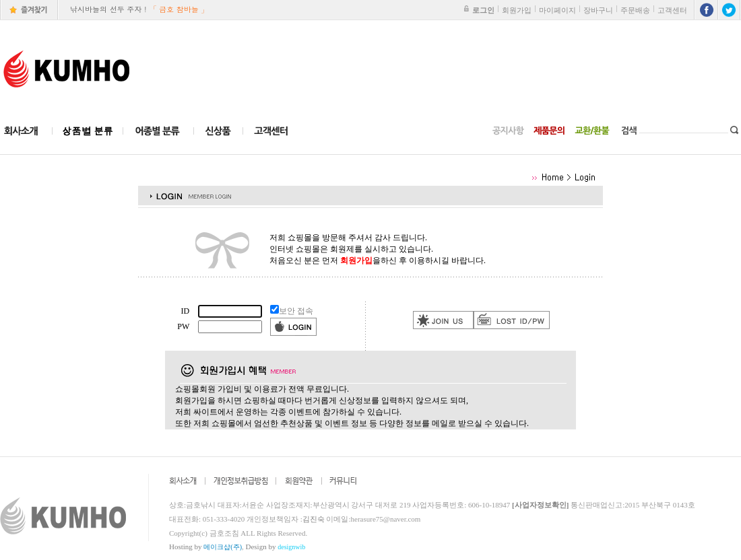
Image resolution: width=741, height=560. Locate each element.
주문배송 (635, 10)
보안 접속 (296, 311)
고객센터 (672, 10)
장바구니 (598, 10)
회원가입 (517, 10)
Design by (276, 547)
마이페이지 (557, 10)
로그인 (483, 10)
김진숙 (314, 519)
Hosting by (205, 547)
